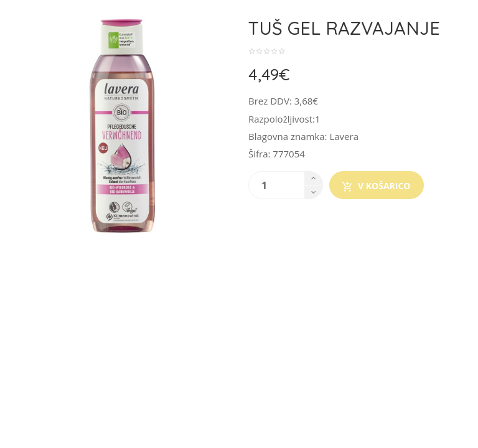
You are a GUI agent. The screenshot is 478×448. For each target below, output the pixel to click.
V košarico (377, 186)
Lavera (344, 136)
